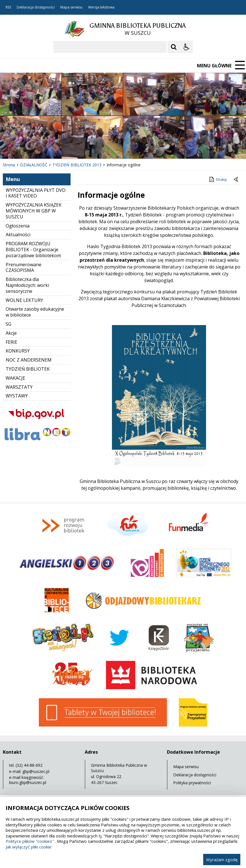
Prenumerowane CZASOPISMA (24, 268)
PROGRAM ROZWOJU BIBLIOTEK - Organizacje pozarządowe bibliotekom (33, 250)
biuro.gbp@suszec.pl (28, 782)
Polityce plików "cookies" (30, 841)
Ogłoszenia (18, 226)
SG (9, 324)
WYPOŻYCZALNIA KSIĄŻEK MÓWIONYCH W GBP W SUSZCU (34, 211)
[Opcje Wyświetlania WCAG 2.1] (186, 47)
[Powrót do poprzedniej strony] (236, 180)
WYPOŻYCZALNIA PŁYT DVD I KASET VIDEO (36, 193)
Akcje (11, 333)
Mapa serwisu (71, 7)
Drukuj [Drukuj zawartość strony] (218, 179)
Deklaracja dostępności (36, 7)
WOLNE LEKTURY (24, 300)
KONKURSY (18, 351)
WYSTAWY (17, 396)
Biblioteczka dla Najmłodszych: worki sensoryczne (27, 285)
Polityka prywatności (192, 783)
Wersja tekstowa (101, 7)
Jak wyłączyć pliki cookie (29, 847)
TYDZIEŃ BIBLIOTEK (28, 369)
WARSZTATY (19, 387)
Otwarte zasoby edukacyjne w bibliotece (35, 312)
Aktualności (18, 235)
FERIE (11, 342)
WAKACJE (15, 378)
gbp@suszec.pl (36, 771)
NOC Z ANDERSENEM (29, 360)
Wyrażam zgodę (222, 860)
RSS (8, 7)
